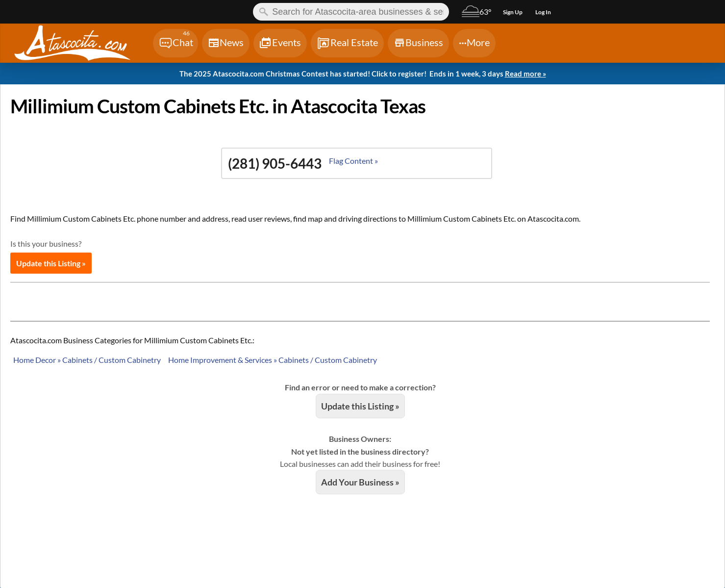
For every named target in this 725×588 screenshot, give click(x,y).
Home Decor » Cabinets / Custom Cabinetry (87, 360)
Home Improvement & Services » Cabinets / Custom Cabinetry (273, 360)
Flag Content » (353, 161)
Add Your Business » (360, 482)
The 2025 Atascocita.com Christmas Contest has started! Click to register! (363, 74)
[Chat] (175, 43)
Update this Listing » (51, 263)
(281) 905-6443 (275, 163)
